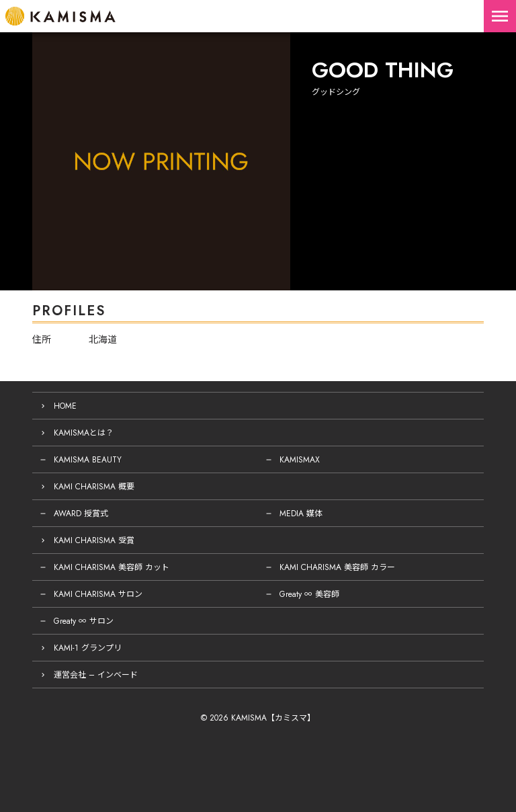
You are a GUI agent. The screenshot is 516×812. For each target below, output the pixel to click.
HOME (65, 406)
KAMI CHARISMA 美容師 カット (112, 567)
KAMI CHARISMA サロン (98, 594)
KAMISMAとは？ (84, 433)
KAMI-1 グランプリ (88, 648)
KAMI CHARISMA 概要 (94, 487)
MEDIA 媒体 (301, 514)
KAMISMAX (300, 460)
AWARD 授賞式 (81, 514)
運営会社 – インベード (96, 675)
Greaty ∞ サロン (84, 621)
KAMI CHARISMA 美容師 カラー (337, 567)
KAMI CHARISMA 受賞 (94, 540)
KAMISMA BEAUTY (88, 460)
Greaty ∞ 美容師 (309, 594)
